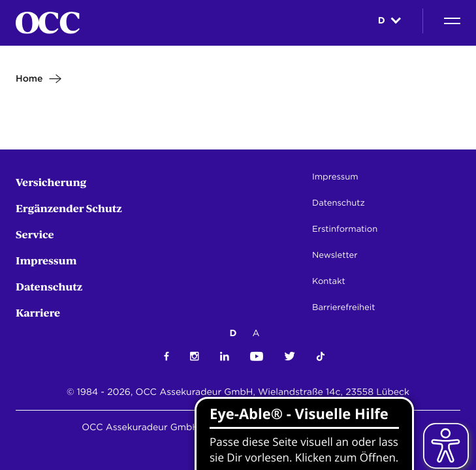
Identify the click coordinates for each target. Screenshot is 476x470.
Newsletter (335, 256)
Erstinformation (345, 229)
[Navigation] (452, 21)
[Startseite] (48, 23)
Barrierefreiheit (343, 308)
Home (29, 79)
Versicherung (51, 182)
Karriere (38, 312)
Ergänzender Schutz (69, 208)
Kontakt (329, 282)
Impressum (46, 260)
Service (35, 234)
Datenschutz (49, 286)
